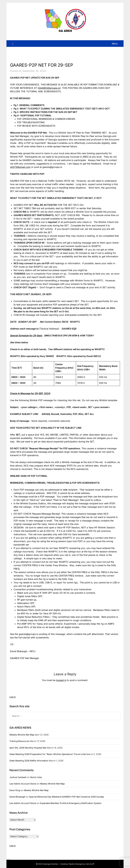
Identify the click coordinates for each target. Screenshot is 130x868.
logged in (61, 680)
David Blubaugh (17, 797)
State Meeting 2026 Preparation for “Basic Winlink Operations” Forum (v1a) (48, 754)
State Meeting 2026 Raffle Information (29, 761)
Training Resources (19, 741)
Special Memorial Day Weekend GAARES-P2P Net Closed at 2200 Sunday (67, 797)
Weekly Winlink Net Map (22, 735)
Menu (115, 44)
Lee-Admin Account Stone (23, 784)
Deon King (15, 790)
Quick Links (36, 777)
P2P (74, 329)
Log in (13, 697)
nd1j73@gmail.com (20, 167)
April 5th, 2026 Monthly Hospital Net (28, 748)
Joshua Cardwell (18, 777)
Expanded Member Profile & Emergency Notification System (71, 803)
